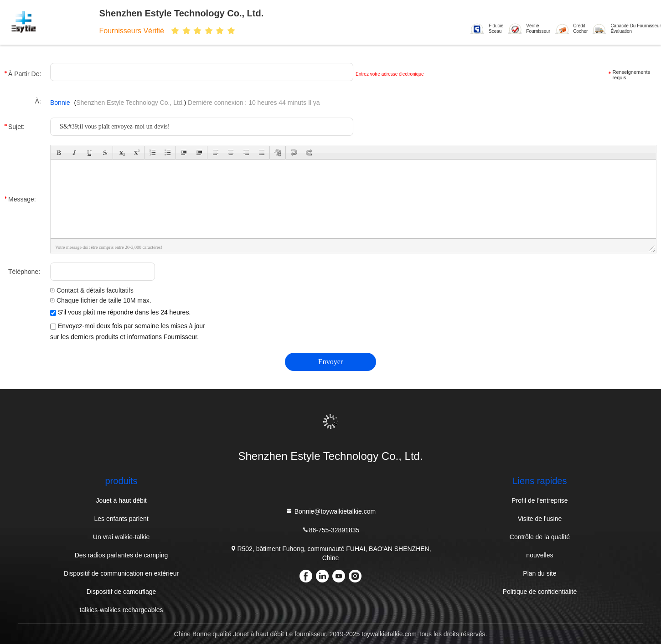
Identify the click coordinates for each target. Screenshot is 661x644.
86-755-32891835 (331, 530)
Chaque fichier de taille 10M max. (101, 300)
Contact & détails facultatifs (92, 290)
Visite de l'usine (540, 519)
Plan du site (540, 573)
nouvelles (540, 555)
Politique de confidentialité (540, 592)
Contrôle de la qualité (540, 537)
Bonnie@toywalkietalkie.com (330, 511)
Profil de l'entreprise (540, 500)
